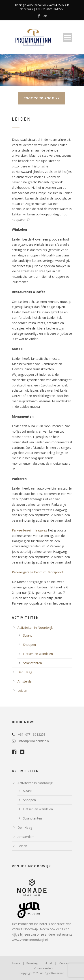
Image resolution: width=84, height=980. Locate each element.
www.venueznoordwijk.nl (30, 940)
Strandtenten (32, 663)
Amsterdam (26, 681)
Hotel (48, 963)
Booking (32, 963)
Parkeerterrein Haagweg (29, 530)
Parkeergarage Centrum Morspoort (38, 572)
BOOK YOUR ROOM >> (42, 98)
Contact (65, 963)
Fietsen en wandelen (38, 654)
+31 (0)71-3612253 (53, 9)
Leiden (22, 691)
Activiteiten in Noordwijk (35, 628)
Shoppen (29, 645)
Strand (28, 635)
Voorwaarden (43, 968)
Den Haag (25, 672)
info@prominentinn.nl (34, 741)
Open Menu (68, 38)
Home (16, 963)
